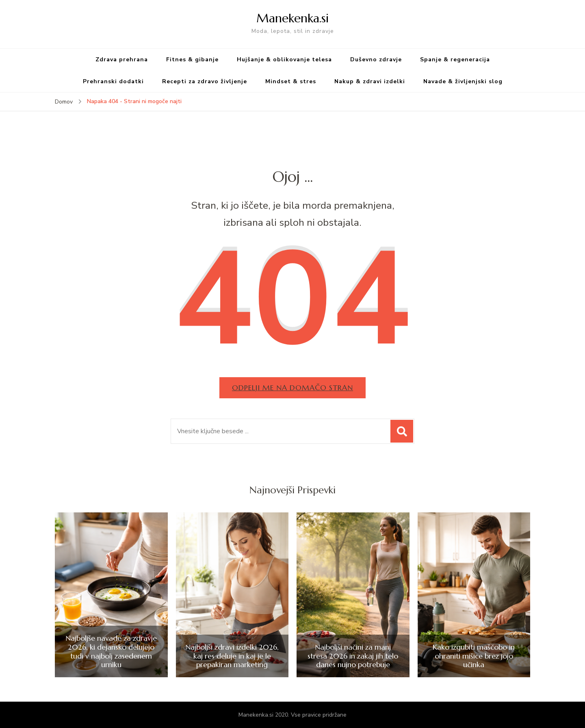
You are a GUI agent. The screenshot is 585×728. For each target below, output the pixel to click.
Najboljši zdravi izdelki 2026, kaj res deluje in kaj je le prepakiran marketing (232, 656)
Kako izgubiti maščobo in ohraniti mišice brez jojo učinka (474, 656)
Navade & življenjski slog (463, 81)
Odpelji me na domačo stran (292, 388)
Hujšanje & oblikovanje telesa (284, 59)
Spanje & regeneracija (455, 59)
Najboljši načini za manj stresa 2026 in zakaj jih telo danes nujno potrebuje (353, 656)
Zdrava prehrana (122, 59)
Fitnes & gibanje (192, 59)
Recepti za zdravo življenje (205, 81)
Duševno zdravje (376, 59)
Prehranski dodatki (113, 81)
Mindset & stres (291, 81)
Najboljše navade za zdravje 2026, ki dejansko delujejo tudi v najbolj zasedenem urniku (111, 651)
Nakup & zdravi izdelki (370, 81)
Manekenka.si (292, 18)
